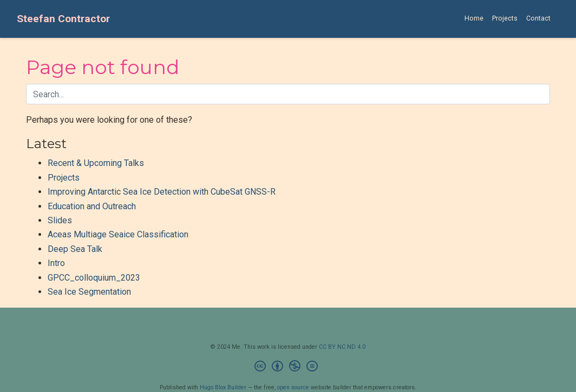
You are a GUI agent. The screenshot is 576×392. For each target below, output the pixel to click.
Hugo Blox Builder (223, 387)
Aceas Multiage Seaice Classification (118, 234)
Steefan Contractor (63, 19)
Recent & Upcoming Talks (96, 163)
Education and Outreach (92, 206)
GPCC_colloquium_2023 (94, 278)
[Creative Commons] (288, 367)
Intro (56, 263)
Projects (64, 178)
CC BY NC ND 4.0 (342, 347)
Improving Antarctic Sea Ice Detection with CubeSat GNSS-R (162, 192)
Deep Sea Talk (75, 249)
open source (293, 387)
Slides (60, 220)
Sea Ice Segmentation (89, 292)
